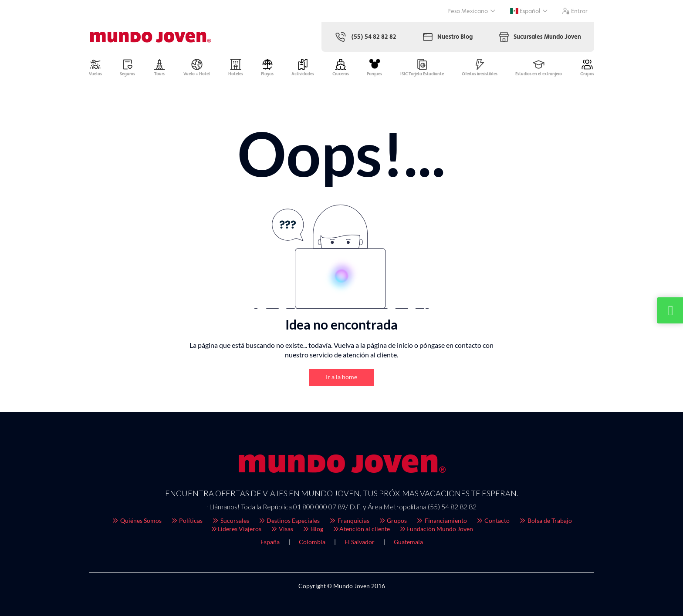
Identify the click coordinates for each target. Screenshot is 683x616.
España (270, 542)
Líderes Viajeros (236, 529)
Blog (313, 529)
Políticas (187, 520)
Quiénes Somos (136, 520)
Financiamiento (441, 520)
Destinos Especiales (289, 520)
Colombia (312, 542)
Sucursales (230, 520)
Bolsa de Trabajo (545, 520)
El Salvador (360, 542)
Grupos (393, 520)
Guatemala (408, 542)
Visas (282, 529)
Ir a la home (341, 377)
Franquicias (349, 520)
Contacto (493, 520)
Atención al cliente (361, 529)
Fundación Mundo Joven (436, 529)
